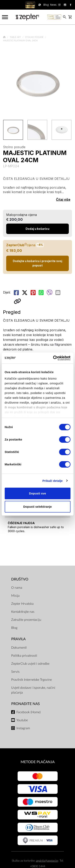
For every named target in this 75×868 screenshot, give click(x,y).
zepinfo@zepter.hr (47, 861)
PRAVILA (18, 639)
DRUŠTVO (20, 579)
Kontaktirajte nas (23, 612)
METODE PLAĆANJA (38, 762)
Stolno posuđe (34, 37)
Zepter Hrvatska (22, 604)
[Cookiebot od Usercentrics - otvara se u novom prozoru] (53, 358)
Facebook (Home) (28, 712)
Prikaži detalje (53, 481)
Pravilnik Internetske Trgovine (31, 680)
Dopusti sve (37, 493)
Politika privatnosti (24, 656)
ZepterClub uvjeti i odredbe (30, 664)
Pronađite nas (25, 704)
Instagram (23, 728)
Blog (14, 628)
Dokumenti (19, 648)
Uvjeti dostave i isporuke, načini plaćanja (33, 690)
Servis (15, 672)
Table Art (16, 37)
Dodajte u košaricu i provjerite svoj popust (37, 263)
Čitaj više (63, 200)
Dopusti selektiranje (37, 507)
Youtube (22, 720)
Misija (15, 596)
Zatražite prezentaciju (26, 620)
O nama (17, 588)
